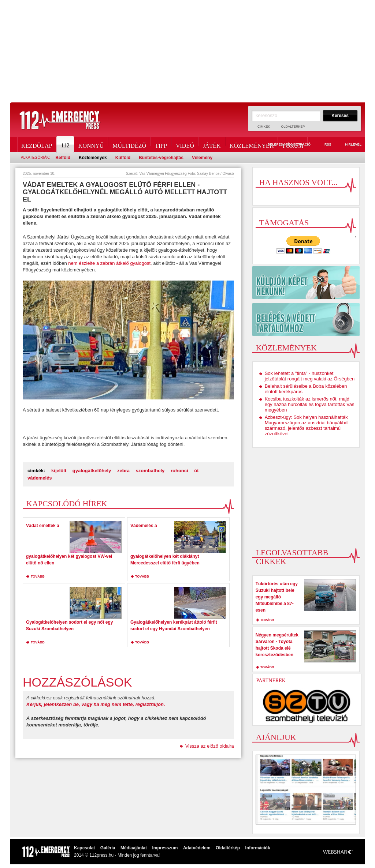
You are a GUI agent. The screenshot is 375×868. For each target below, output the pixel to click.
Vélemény (202, 158)
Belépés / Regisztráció (285, 145)
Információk (258, 848)
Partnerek (271, 681)
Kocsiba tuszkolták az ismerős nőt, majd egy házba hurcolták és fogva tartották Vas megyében (310, 404)
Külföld (123, 158)
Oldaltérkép (293, 127)
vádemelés (40, 478)
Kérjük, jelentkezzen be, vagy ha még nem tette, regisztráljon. (96, 704)
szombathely (150, 471)
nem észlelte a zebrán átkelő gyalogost (109, 263)
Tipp (161, 144)
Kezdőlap (37, 144)
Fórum (293, 144)
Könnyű (91, 144)
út (196, 471)
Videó (185, 144)
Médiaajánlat (134, 848)
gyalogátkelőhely (92, 471)
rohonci (179, 471)
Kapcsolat (84, 848)
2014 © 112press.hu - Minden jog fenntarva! (117, 855)
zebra (123, 471)
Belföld (63, 158)
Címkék (264, 127)
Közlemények (252, 144)
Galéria (108, 848)
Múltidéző (129, 144)
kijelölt (59, 471)
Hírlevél (349, 145)
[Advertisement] (187, 51)
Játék (212, 144)
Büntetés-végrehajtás (161, 158)
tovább (38, 576)
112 (66, 144)
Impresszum (165, 848)
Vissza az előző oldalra (210, 746)
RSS (324, 145)
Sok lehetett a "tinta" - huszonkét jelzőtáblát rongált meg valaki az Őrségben (310, 376)
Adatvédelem (197, 848)
